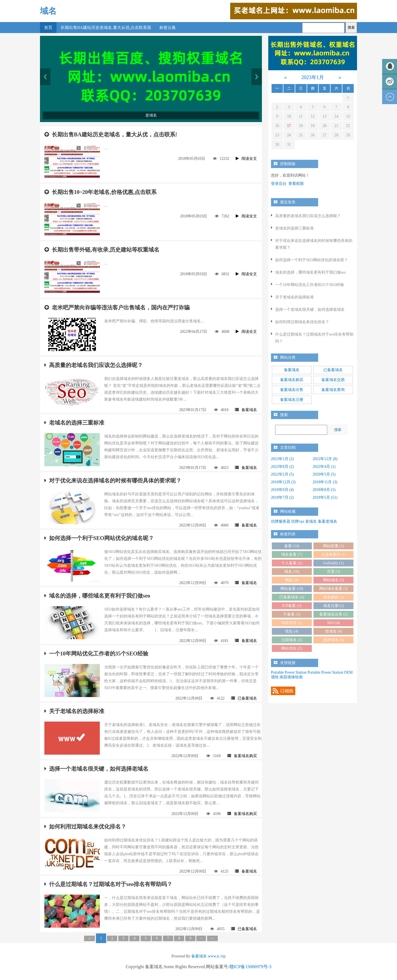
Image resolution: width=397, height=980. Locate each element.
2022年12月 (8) (325, 459)
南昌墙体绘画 (291, 677)
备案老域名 (328, 521)
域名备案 (292, 554)
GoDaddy (333, 563)
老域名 (311, 521)
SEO (333, 623)
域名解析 (334, 597)
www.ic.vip (217, 956)
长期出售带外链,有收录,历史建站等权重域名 (102, 250)
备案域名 (246, 410)
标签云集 (168, 28)
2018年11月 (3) (325, 482)
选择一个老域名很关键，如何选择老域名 (96, 769)
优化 (292, 631)
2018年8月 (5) (324, 490)
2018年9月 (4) (282, 490)
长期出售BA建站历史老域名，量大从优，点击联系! (111, 134)
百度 (334, 572)
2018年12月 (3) (283, 482)
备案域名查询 (333, 390)
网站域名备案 (334, 589)
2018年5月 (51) (325, 497)
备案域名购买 (242, 756)
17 (289, 126)
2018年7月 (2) (282, 497)
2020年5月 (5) (324, 474)
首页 (48, 28)
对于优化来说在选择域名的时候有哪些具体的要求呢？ (113, 480)
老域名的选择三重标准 (74, 423)
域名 (48, 11)
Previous (45, 77)
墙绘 (275, 677)
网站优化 (292, 648)
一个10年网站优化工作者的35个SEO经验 (96, 654)
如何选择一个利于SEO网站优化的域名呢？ (99, 538)
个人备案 (292, 563)
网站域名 (334, 580)
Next (257, 77)
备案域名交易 (333, 380)
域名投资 (292, 623)
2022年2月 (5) (282, 474)
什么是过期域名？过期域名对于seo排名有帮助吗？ (108, 884)
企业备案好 (334, 554)
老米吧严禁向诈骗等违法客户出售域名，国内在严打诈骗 (117, 307)
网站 (292, 580)
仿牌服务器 (281, 521)
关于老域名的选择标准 (74, 711)
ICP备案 (292, 606)
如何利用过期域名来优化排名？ (85, 827)
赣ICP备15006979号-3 (250, 967)
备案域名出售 (292, 390)
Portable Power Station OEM (330, 672)
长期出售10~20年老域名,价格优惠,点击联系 (100, 192)
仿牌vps (298, 521)
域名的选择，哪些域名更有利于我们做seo (97, 596)
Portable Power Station (289, 672)
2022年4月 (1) (324, 467)
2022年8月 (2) (282, 467)
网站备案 (292, 589)
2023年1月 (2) (282, 459)
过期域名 (292, 640)
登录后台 (279, 184)
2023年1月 (313, 77)
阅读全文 (246, 159)
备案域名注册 (292, 400)
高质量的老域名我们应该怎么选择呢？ (94, 365)
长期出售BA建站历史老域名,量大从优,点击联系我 (106, 28)
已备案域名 (244, 698)
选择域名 (334, 640)
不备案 (292, 614)
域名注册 (334, 606)
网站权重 (334, 546)
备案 (292, 546)
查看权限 (296, 184)
